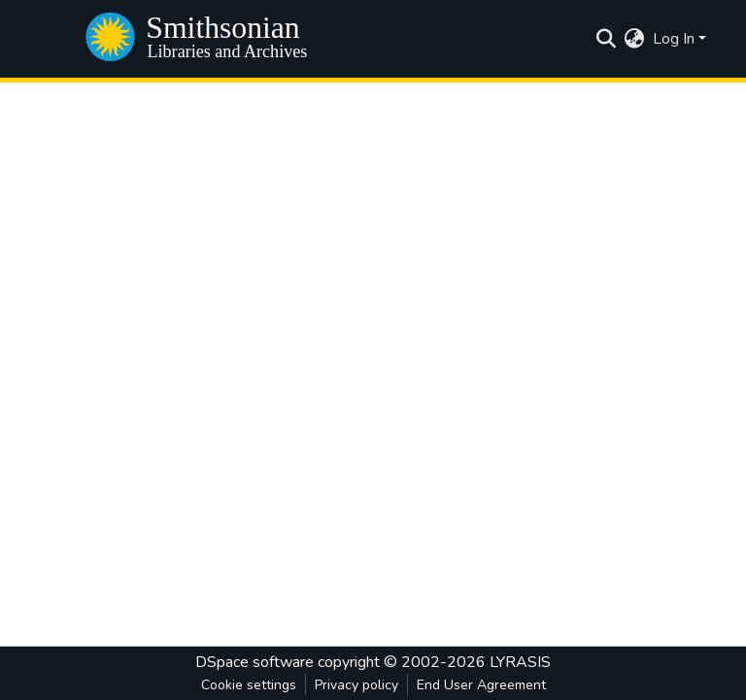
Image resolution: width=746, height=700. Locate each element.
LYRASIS (520, 662)
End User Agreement (481, 685)
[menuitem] (635, 39)
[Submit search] (607, 39)
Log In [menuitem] (674, 39)
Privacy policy (356, 685)
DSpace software (254, 662)
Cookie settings (249, 685)
